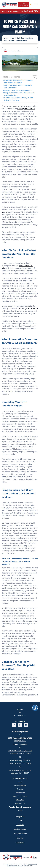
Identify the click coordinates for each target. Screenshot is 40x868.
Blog (12, 38)
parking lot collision (26, 109)
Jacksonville (20, 793)
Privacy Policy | (33, 864)
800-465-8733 (20, 714)
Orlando (20, 789)
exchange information (28, 308)
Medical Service (20, 829)
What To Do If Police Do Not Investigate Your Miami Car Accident (18, 81)
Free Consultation (23, 4)
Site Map (20, 838)
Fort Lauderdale (20, 785)
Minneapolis (20, 803)
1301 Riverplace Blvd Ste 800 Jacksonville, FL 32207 (20, 770)
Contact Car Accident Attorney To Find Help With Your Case (19, 99)
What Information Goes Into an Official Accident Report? (18, 86)
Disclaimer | (11, 866)
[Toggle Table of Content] (34, 77)
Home (5, 38)
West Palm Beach (20, 796)
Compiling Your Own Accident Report (18, 90)
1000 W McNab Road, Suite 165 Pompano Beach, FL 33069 (20, 751)
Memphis (20, 800)
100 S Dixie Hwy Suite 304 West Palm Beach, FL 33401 (20, 760)
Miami (20, 782)
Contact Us (20, 842)
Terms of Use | (18, 866)
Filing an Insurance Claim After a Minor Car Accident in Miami (20, 94)
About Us (20, 825)
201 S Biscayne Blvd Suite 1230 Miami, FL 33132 (20, 738)
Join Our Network (20, 834)
